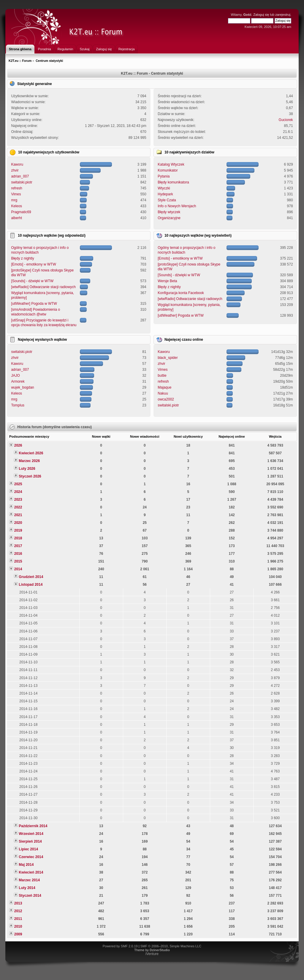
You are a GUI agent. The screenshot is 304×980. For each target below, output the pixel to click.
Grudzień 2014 (31, 577)
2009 (18, 934)
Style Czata (167, 200)
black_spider (168, 358)
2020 (18, 523)
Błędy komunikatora (173, 182)
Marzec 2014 (29, 880)
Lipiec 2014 (28, 849)
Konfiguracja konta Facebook (181, 293)
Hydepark (165, 194)
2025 (18, 484)
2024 (18, 492)
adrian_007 (20, 176)
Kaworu (17, 164)
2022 (18, 507)
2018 (18, 538)
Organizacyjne (169, 218)
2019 (18, 530)
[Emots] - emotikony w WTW (33, 264)
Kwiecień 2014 (31, 872)
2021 (18, 515)
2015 (18, 561)
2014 (18, 569)
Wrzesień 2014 (31, 834)
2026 (18, 445)
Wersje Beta (167, 281)
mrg (14, 200)
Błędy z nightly (22, 258)
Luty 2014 (27, 888)
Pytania (164, 176)
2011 (18, 919)
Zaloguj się (261, 15)
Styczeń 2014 (30, 896)
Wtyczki (164, 188)
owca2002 (166, 399)
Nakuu (163, 393)
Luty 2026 (27, 469)
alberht (16, 218)
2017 (18, 546)
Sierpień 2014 (30, 841)
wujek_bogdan (22, 387)
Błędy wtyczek (169, 212)
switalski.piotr (22, 182)
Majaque (164, 387)
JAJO (15, 376)
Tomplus (18, 405)
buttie (162, 376)
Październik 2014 (33, 826)
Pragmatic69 (21, 212)
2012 (18, 911)
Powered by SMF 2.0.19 (120, 946)
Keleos (16, 206)
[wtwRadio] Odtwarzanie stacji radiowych (43, 287)
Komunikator (168, 170)
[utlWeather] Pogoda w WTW (34, 304)
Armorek (18, 381)
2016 (18, 554)
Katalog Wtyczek (171, 164)
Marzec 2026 (29, 461)
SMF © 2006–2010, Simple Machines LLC (171, 946)
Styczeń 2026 (30, 476)
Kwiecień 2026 (31, 453)
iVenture (152, 954)
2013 (18, 903)
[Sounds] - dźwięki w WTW (32, 281)
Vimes (16, 194)
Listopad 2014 (31, 585)
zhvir (15, 170)
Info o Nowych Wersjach (177, 206)
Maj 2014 (26, 865)
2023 (18, 500)
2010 (18, 926)
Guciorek (286, 120)
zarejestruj (283, 15)
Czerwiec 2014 (31, 857)
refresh (16, 188)
